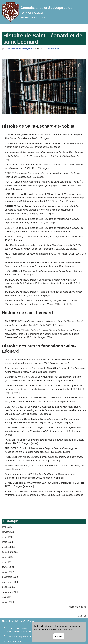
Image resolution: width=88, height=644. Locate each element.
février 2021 (8, 567)
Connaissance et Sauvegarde (19, 48)
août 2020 (7, 597)
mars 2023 (7, 542)
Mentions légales (77, 607)
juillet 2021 (8, 557)
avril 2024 (7, 537)
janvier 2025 (8, 532)
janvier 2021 (8, 572)
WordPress (28, 621)
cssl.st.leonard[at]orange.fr (20, 637)
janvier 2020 (8, 602)
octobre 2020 (9, 587)
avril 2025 (7, 527)
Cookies (82, 616)
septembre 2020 (10, 592)
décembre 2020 (10, 577)
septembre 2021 (10, 552)
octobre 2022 (9, 547)
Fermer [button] (59, 636)
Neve (5, 621)
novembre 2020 (10, 582)
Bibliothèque (54, 48)
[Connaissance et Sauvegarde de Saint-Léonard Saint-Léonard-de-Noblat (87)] (39, 12)
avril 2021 (7, 562)
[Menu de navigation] (83, 12)
